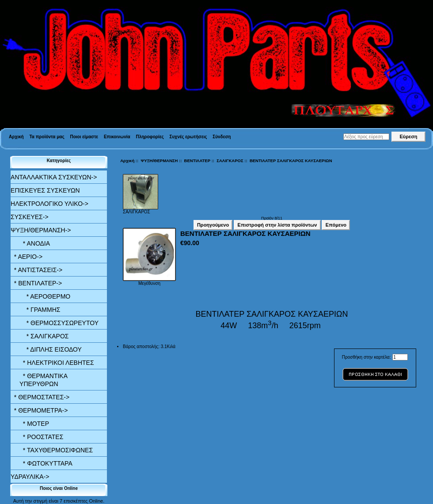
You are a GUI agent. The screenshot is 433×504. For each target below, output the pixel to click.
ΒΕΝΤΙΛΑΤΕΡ (197, 161)
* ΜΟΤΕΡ (34, 424)
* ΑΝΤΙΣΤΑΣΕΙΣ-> (36, 270)
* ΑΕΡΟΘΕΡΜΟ (45, 296)
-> (41, 230)
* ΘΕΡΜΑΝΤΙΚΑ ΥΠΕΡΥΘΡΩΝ (43, 380)
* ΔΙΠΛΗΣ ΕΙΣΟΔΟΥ (51, 349)
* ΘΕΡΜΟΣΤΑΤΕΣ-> (40, 397)
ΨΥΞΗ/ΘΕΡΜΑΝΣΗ (159, 161)
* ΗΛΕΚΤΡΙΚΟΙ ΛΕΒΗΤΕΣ (57, 363)
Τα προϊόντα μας (47, 137)
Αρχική (16, 137)
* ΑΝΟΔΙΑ (35, 243)
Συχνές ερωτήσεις (188, 137)
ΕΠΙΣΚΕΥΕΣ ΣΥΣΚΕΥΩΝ (45, 190)
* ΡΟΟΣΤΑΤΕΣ (41, 437)
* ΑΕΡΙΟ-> (27, 257)
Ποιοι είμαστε (84, 137)
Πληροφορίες (150, 137)
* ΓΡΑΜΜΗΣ (40, 310)
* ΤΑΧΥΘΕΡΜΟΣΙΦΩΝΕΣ (56, 450)
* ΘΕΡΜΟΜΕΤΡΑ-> (39, 410)
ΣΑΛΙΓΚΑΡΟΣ (230, 161)
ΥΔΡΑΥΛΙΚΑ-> (30, 477)
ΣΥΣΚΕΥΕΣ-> (30, 217)
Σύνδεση (222, 137)
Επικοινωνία (117, 137)
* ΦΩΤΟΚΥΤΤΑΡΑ (46, 463)
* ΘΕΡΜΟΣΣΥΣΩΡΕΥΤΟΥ (59, 323)
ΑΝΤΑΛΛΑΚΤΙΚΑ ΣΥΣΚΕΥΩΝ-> (54, 177)
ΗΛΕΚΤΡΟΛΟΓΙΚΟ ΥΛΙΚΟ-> (49, 204)
